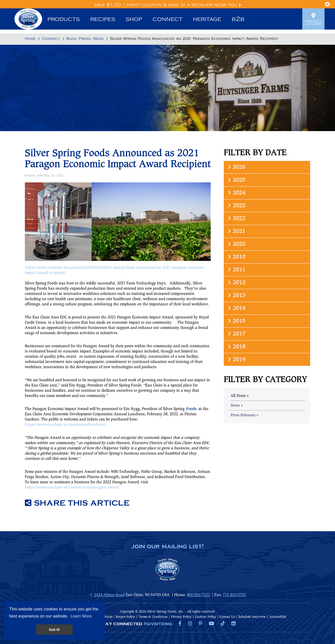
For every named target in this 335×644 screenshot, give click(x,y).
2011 (236, 270)
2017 (236, 334)
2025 (236, 180)
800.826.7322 (198, 595)
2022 (236, 218)
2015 (236, 321)
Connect (167, 19)
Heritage (207, 19)
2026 (236, 167)
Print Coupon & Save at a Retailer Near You (184, 5)
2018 (236, 347)
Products (64, 19)
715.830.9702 (234, 595)
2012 (236, 282)
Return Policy (125, 617)
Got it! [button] (54, 630)
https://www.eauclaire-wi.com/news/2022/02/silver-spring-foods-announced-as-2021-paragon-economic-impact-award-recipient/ (115, 270)
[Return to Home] (30, 39)
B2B (238, 19)
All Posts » (240, 396)
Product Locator (313, 19)
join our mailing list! (167, 547)
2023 (236, 206)
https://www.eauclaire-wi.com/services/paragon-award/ (72, 488)
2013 (236, 295)
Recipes (103, 19)
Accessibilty (278, 617)
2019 (236, 359)
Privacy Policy (181, 617)
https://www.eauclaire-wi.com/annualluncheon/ (66, 425)
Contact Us (227, 617)
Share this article (77, 503)
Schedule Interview (252, 617)
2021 (236, 231)
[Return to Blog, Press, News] (85, 39)
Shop (134, 19)
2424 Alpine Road (109, 595)
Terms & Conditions (153, 617)
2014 (236, 308)
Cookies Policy (206, 617)
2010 (236, 257)
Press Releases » (244, 415)
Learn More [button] (81, 616)
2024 (236, 193)
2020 (236, 244)
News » (237, 406)
